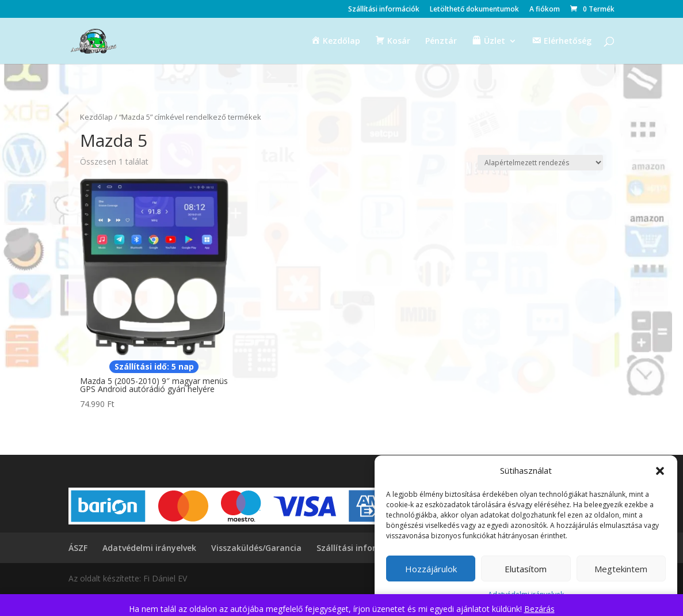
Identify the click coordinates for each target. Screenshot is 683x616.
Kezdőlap (96, 117)
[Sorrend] (540, 163)
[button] (660, 471)
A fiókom (545, 10)
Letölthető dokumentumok (474, 10)
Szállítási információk (384, 10)
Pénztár (441, 41)
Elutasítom (526, 569)
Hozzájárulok (431, 569)
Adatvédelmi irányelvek (149, 548)
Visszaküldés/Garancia (256, 548)
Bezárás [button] (539, 609)
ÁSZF (78, 548)
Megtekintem (621, 569)
